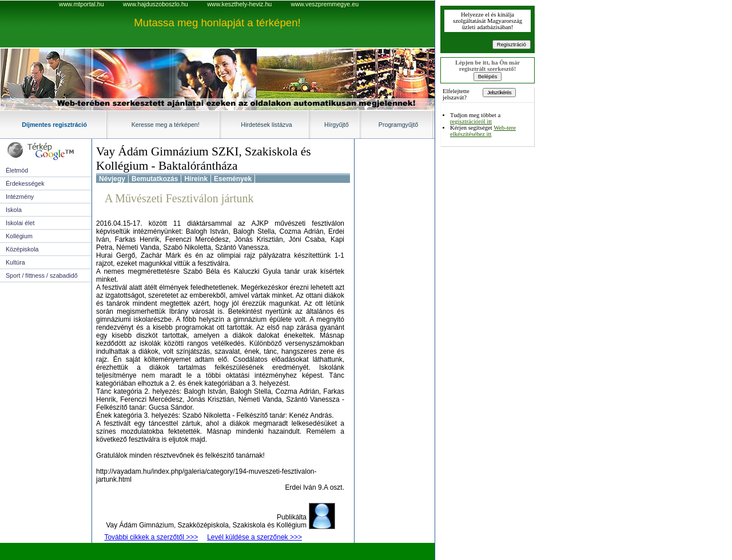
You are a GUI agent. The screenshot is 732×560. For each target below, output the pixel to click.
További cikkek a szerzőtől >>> (151, 537)
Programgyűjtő (398, 125)
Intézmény (20, 197)
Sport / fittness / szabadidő (42, 275)
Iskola (14, 210)
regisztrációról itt (471, 121)
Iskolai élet (20, 223)
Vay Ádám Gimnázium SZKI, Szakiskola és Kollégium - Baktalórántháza (204, 159)
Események (233, 179)
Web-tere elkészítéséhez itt (483, 131)
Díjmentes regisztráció (54, 125)
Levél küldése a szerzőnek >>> (254, 537)
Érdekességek (25, 183)
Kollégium (19, 236)
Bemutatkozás (155, 179)
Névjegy (112, 179)
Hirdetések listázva (266, 125)
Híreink (196, 179)
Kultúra (15, 262)
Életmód (17, 170)
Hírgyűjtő (337, 125)
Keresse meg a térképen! (166, 125)
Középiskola (22, 249)
